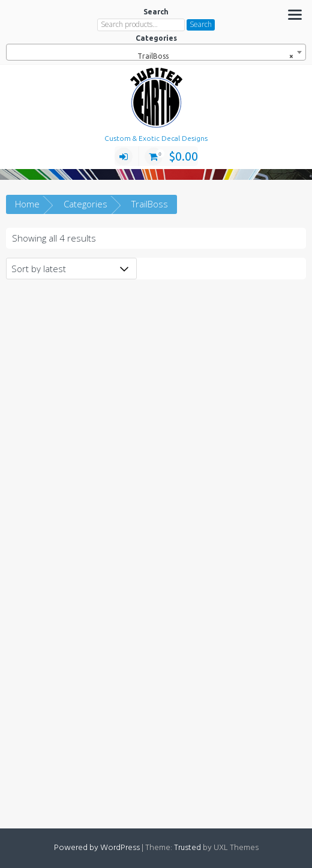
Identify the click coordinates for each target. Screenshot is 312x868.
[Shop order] (71, 269)
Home (27, 204)
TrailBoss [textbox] (213, 56)
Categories (85, 204)
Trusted (187, 848)
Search (201, 24)
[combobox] (156, 52)
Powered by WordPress (97, 848)
